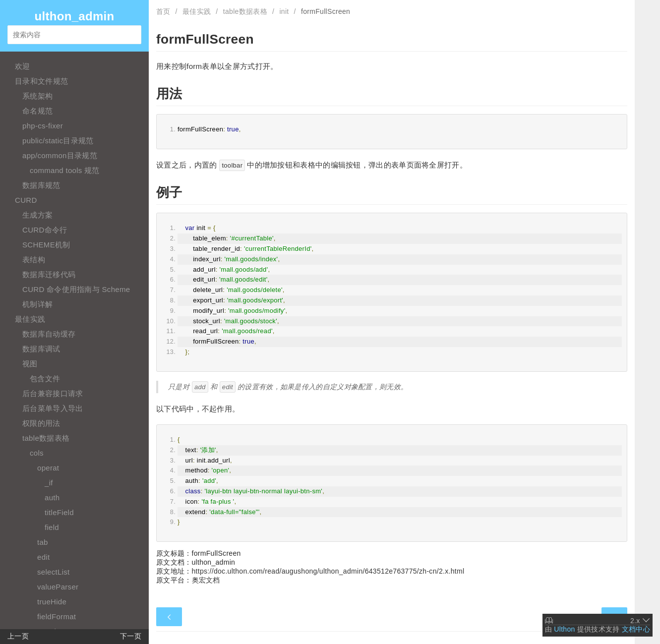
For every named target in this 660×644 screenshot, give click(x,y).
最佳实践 (30, 319)
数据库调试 (41, 349)
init (284, 11)
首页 (163, 11)
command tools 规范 (65, 170)
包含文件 (45, 379)
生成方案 (37, 215)
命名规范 (37, 111)
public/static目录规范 (58, 141)
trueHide (52, 602)
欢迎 (23, 66)
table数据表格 (46, 438)
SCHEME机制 (46, 245)
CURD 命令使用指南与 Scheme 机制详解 (76, 297)
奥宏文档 (206, 580)
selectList (54, 572)
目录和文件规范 (41, 81)
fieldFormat (57, 616)
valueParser (58, 587)
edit (43, 557)
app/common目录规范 (60, 155)
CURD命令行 (45, 230)
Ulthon (564, 629)
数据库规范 (41, 185)
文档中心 (636, 629)
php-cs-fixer (43, 126)
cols (37, 453)
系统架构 (37, 96)
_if (49, 483)
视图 (30, 364)
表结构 (34, 260)
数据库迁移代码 (49, 274)
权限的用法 (41, 423)
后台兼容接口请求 (53, 393)
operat (48, 468)
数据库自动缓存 (49, 334)
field (52, 527)
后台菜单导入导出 (53, 408)
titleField (59, 512)
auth (52, 498)
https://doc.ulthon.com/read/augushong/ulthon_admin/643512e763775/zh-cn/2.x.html (328, 571)
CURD (26, 200)
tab (43, 542)
